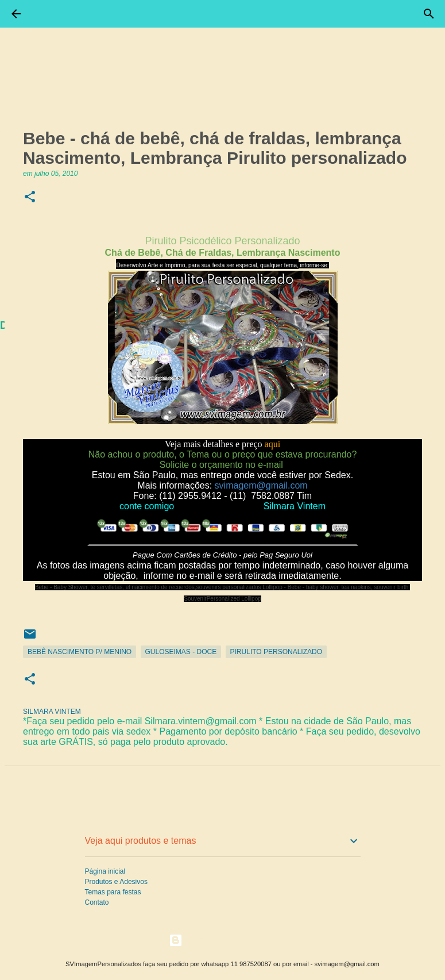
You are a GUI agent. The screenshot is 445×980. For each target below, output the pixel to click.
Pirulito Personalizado (276, 652)
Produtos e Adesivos (116, 882)
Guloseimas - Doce (181, 652)
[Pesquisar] (429, 14)
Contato (97, 902)
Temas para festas (113, 892)
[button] (30, 197)
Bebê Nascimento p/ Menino (80, 652)
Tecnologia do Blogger (222, 940)
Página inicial (105, 871)
